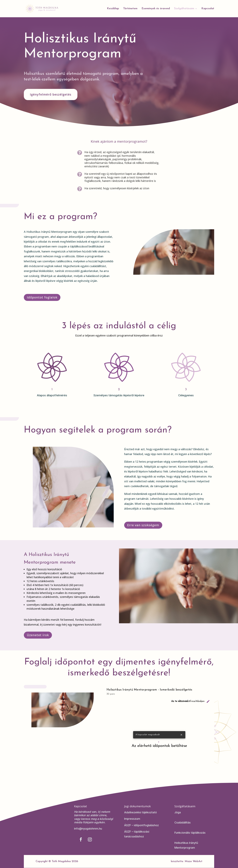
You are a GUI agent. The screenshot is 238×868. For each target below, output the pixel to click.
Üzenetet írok (38, 635)
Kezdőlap (113, 9)
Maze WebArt (194, 861)
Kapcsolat (208, 9)
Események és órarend (156, 9)
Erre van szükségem (143, 525)
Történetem (130, 9)
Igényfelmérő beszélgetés (51, 94)
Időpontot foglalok (42, 297)
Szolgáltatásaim (184, 9)
